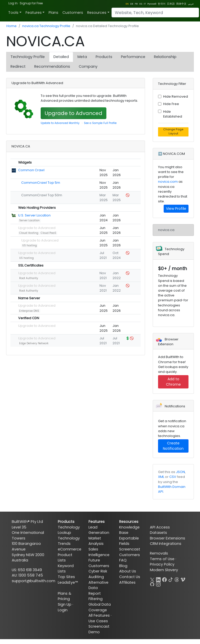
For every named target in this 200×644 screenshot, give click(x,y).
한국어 (162, 4)
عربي (191, 4)
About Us (128, 571)
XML (161, 477)
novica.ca (166, 230)
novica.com (168, 182)
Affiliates (127, 582)
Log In (13, 3)
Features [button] (34, 13)
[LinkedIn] (158, 579)
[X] (152, 579)
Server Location (29, 220)
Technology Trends (69, 541)
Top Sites (66, 577)
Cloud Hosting (29, 233)
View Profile (176, 209)
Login (63, 610)
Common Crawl (31, 170)
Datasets (158, 533)
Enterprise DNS (29, 311)
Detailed (61, 57)
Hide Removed (176, 96)
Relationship (165, 57)
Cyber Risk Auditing (98, 574)
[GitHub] (152, 584)
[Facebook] (164, 579)
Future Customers (99, 563)
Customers (73, 13)
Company (88, 66)
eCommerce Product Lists (70, 555)
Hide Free (171, 104)
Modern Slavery (164, 570)
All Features (99, 615)
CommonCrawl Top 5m (41, 183)
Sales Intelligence (99, 552)
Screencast (130, 549)
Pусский (152, 4)
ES (141, 4)
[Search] (155, 13)
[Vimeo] (183, 579)
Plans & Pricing (65, 596)
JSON (180, 472)
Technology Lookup (69, 530)
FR (136, 4)
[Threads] (177, 579)
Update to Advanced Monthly (60, 123)
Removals (159, 553)
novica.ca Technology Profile (46, 26)
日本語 (171, 4)
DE (132, 4)
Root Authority (29, 278)
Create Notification (173, 446)
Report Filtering (96, 596)
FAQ (123, 560)
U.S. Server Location (34, 215)
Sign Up (65, 604)
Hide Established (173, 114)
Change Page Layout (173, 131)
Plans (53, 13)
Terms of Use (162, 559)
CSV (173, 477)
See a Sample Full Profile (100, 123)
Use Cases (98, 621)
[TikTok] (171, 579)
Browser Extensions (168, 538)
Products (104, 57)
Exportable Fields (129, 541)
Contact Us (130, 577)
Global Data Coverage (100, 607)
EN (127, 4)
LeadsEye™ (68, 582)
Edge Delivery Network (34, 343)
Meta (82, 57)
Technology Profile (28, 57)
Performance (133, 57)
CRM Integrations (166, 544)
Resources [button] (97, 13)
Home (12, 26)
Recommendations (52, 66)
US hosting (30, 245)
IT (145, 4)
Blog (123, 566)
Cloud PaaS (48, 233)
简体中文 (181, 4)
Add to (173, 382)
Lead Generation (99, 530)
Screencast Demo (99, 629)
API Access (160, 527)
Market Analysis (96, 541)
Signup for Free (31, 3)
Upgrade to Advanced (74, 113)
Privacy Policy (162, 564)
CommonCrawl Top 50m (42, 195)
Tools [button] (13, 13)
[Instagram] (158, 584)
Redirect (18, 66)
